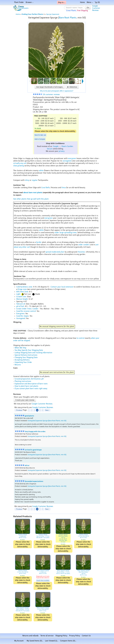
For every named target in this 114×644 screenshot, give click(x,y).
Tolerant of (21, 304)
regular (35, 180)
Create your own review (25, 400)
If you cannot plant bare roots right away (31, 389)
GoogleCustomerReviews (96, 8)
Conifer (35, 309)
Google (56, 146)
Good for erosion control (26, 311)
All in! (27, 465)
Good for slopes (23, 316)
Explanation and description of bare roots (31, 384)
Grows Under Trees (24, 309)
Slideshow (72, 87)
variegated (67, 161)
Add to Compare (40, 139)
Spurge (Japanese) (53, 14)
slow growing (19, 166)
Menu (90, 2)
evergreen (72, 158)
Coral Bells (46, 188)
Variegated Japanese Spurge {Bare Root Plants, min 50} (47, 421)
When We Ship (20, 348)
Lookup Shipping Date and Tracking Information (33, 353)
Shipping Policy (61, 636)
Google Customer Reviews (42, 404)
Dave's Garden (67, 146)
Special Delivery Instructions (26, 355)
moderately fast (58, 252)
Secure (50, 149)
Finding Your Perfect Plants (33, 14)
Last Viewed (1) (52, 641)
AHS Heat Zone (22, 292)
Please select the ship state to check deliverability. (55, 131)
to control (80, 338)
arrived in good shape (33, 450)
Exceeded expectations (34, 481)
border (39, 242)
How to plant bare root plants (26, 386)
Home (82, 2)
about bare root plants (33, 192)
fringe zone (22, 289)
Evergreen (20, 314)
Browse (30, 2)
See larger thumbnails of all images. (50, 87)
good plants (29, 416)
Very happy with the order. (35, 431)
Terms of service (47, 636)
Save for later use (40, 135)
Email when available (43, 581)
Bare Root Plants (68, 18)
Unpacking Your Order (23, 362)
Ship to (62, 2)
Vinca (64, 188)
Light (18, 294)
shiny (27, 180)
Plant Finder (19, 2)
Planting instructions (23, 381)
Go (88, 7)
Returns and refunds (30, 636)
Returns (18, 365)
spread (48, 252)
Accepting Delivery (22, 360)
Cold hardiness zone (24, 287)
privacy (61, 151)
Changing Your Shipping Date (26, 357)
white (41, 171)
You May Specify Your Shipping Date (29, 350)
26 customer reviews (46, 94)
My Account (19, 641)
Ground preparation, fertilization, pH (29, 379)
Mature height (22, 299)
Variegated (21, 318)
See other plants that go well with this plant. (31, 199)
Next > (47, 410)
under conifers (84, 245)
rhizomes (81, 252)
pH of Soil (20, 306)
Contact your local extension (62, 287)
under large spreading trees (66, 233)
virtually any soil (20, 163)
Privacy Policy (75, 636)
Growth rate (21, 297)
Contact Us (86, 636)
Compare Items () (68, 641)
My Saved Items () (35, 641)
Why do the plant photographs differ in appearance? (57, 91)
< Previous (19, 410)
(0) (97, 2)
